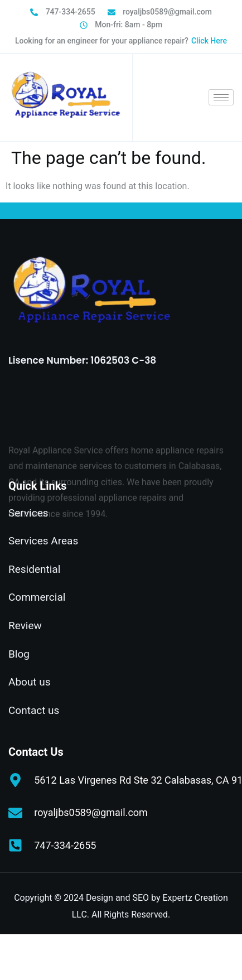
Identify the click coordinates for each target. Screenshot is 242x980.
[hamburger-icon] (221, 97)
